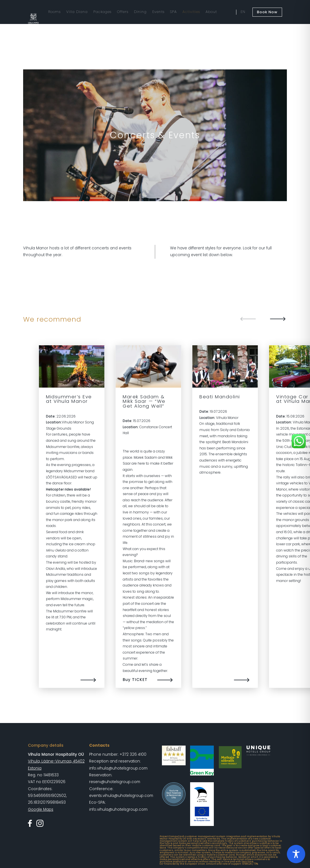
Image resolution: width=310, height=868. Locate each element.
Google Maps (41, 809)
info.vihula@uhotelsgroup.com (118, 768)
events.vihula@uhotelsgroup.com (121, 796)
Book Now (267, 12)
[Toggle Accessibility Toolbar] (296, 854)
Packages (102, 12)
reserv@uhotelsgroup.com (115, 782)
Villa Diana (77, 12)
